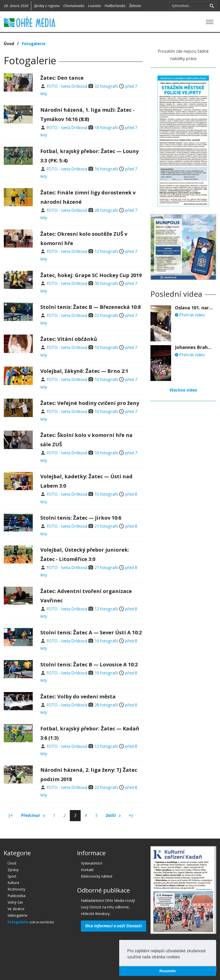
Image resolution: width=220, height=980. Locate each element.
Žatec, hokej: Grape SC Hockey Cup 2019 (91, 275)
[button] (182, 957)
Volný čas (15, 902)
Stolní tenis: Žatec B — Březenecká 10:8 (90, 307)
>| (131, 815)
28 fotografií (106, 210)
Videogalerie (18, 915)
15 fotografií (106, 494)
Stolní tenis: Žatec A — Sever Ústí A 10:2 (91, 632)
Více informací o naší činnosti (114, 926)
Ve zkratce (16, 909)
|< (10, 815)
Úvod (9, 44)
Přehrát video (190, 315)
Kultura (13, 883)
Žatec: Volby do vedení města (78, 696)
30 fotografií (106, 283)
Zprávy (13, 870)
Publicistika (17, 896)
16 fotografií (106, 169)
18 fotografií (106, 128)
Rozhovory (16, 889)
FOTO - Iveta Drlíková (67, 86)
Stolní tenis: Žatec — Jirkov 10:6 (81, 518)
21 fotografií (106, 526)
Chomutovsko (74, 6)
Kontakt (87, 870)
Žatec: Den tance (62, 78)
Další (113, 816)
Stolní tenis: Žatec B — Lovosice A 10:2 (89, 664)
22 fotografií (106, 315)
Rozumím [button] (168, 971)
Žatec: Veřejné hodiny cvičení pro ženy (90, 403)
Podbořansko (115, 6)
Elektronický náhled (97, 876)
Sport (12, 876)
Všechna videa (183, 390)
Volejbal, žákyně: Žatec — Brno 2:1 (84, 371)
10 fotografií (106, 347)
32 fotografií (106, 86)
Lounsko (95, 6)
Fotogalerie (34, 44)
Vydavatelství (91, 863)
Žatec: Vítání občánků (69, 339)
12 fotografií (106, 251)
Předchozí (33, 816)
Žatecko (135, 6)
